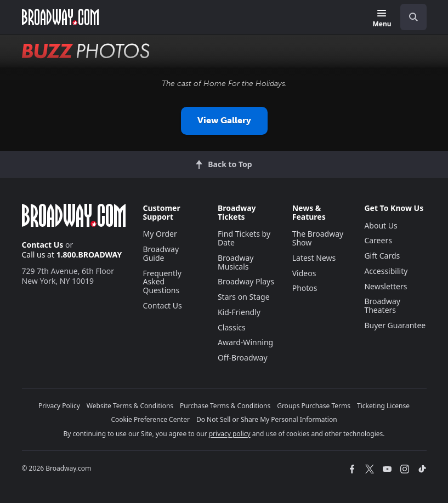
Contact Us (43, 245)
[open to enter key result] (413, 17)
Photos (305, 288)
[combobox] (409, 17)
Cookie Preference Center (150, 419)
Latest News (314, 258)
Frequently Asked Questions (162, 282)
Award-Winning (245, 342)
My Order (160, 234)
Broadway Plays (246, 281)
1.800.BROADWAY (89, 255)
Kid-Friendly (239, 312)
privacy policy (230, 434)
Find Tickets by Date (244, 238)
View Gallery (224, 120)
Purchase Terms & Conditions (225, 406)
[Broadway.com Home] (60, 17)
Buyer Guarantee (395, 325)
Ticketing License (383, 406)
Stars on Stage (244, 297)
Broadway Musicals (236, 262)
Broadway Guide (161, 253)
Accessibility (386, 271)
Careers (378, 240)
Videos (304, 273)
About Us (381, 225)
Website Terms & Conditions (130, 406)
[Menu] (382, 19)
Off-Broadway (243, 358)
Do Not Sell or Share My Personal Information (267, 419)
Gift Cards (382, 256)
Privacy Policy (59, 406)
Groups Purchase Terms (314, 406)
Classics (232, 327)
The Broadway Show (318, 238)
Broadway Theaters (382, 305)
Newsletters (385, 286)
